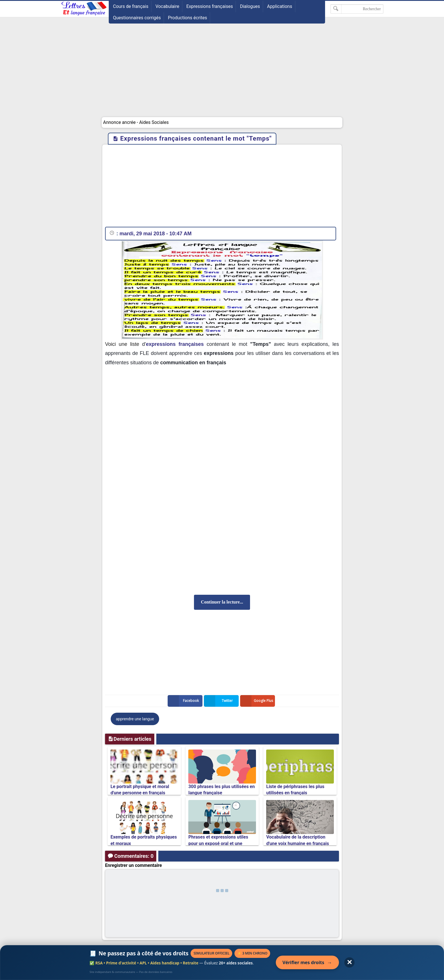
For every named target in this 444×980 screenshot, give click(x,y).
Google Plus (258, 701)
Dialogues (250, 6)
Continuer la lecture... (222, 602)
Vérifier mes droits (307, 962)
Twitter (219, 701)
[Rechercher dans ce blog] (357, 9)
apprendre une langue (135, 719)
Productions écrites (187, 18)
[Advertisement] (222, 75)
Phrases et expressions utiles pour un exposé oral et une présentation (218, 843)
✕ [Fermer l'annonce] (349, 962)
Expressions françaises (210, 6)
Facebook (184, 701)
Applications (280, 6)
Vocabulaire (167, 6)
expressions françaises (175, 344)
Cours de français (131, 6)
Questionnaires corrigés (137, 18)
